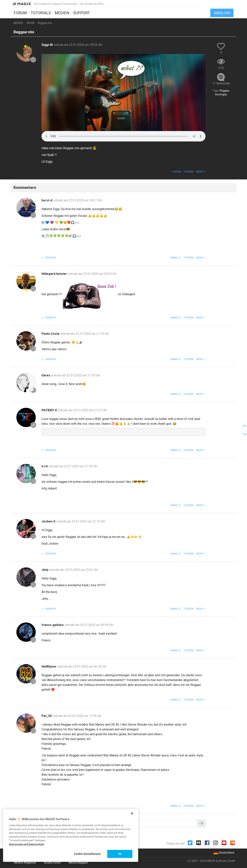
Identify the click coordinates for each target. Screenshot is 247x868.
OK (120, 854)
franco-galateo (53, 625)
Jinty (45, 570)
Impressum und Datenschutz (26, 844)
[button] (201, 172)
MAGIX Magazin (78, 863)
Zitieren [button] (189, 172)
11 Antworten (221, 83)
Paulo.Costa (51, 334)
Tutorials (41, 13)
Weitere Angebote (25, 863)
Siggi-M (47, 45)
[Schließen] (132, 813)
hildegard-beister (55, 274)
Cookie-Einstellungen (87, 854)
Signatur (50, 258)
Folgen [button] (177, 172)
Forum (20, 13)
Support (82, 13)
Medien (62, 13)
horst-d (47, 200)
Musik (31, 23)
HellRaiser (49, 667)
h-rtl (45, 466)
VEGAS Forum (52, 863)
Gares (46, 375)
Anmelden (222, 13)
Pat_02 (47, 716)
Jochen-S (49, 521)
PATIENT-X (50, 410)
